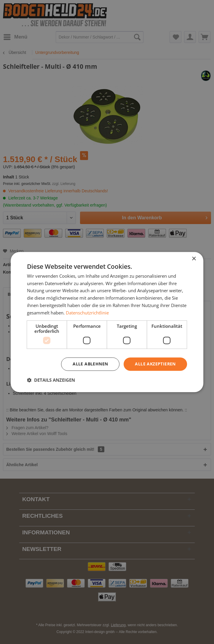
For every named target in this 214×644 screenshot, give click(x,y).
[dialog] (107, 322)
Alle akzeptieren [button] (155, 364)
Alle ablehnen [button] (90, 364)
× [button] (194, 259)
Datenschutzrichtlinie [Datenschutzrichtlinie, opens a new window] (87, 313)
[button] (51, 380)
